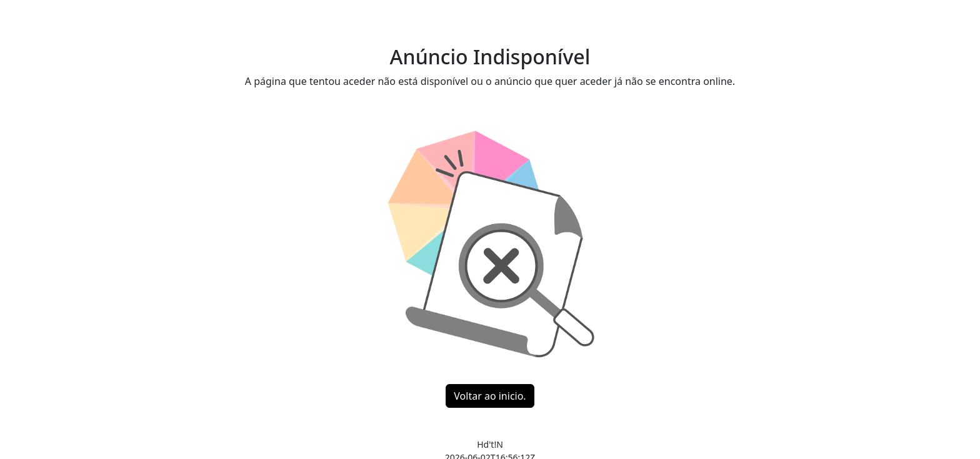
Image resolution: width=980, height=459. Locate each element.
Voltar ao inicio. (490, 396)
